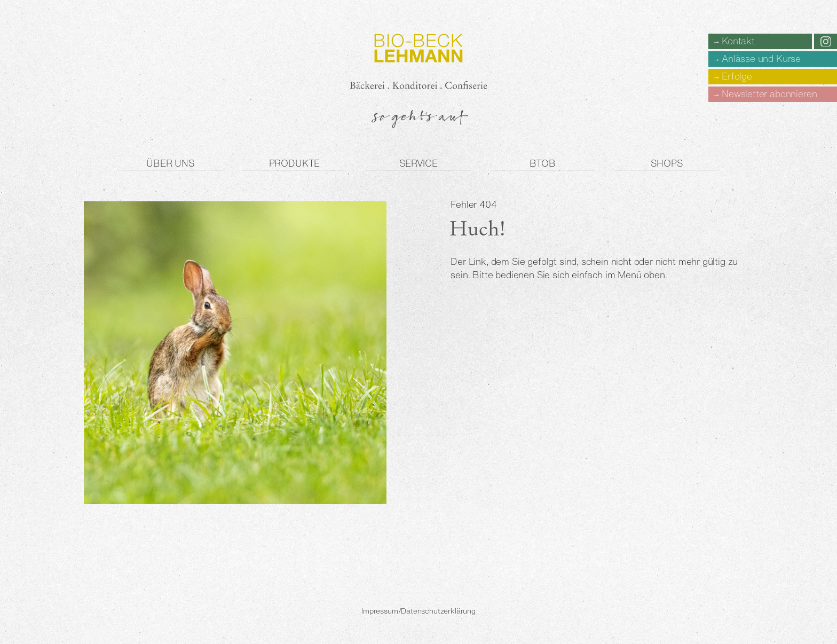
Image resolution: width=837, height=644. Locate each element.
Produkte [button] (295, 163)
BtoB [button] (542, 163)
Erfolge (737, 76)
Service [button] (418, 163)
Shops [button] (666, 163)
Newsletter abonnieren (769, 94)
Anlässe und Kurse (761, 58)
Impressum (380, 611)
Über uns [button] (170, 163)
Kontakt (738, 41)
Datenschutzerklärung (438, 611)
